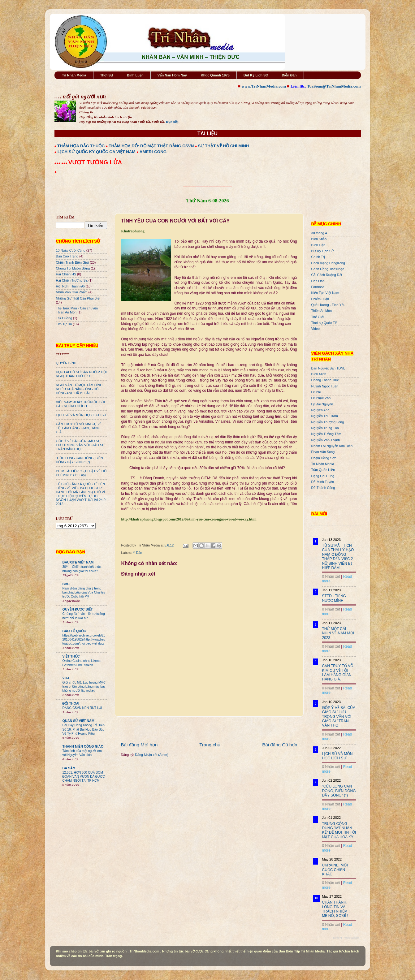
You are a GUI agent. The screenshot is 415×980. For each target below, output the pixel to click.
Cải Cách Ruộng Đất (327, 275)
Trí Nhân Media (74, 75)
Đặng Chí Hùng (323, 476)
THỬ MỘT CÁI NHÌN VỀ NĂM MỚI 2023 (338, 633)
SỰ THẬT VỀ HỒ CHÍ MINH (224, 146)
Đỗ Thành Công (323, 488)
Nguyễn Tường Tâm (326, 434)
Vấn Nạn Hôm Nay (172, 75)
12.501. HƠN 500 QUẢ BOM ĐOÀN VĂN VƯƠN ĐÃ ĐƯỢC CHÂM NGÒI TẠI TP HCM (84, 777)
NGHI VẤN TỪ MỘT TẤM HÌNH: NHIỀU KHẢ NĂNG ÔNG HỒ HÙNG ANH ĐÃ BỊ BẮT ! (80, 389)
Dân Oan (318, 281)
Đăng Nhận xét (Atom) (151, 755)
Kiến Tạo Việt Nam (325, 293)
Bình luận (318, 245)
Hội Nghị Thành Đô (70, 286)
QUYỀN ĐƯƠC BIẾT (78, 609)
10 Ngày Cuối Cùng (71, 250)
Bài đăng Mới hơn (139, 745)
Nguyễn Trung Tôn (325, 428)
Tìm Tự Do (64, 324)
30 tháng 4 (319, 233)
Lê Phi (316, 392)
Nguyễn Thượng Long (328, 422)
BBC (66, 584)
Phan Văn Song (323, 452)
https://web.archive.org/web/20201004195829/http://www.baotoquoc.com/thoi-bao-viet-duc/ (84, 640)
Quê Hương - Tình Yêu (328, 305)
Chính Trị (318, 257)
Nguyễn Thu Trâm (325, 416)
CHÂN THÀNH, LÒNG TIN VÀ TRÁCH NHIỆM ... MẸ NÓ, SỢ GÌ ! (337, 909)
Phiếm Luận (320, 299)
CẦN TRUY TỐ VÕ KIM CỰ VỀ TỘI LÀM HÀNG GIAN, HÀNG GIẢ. (79, 428)
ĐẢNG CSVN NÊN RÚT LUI (82, 708)
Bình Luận (135, 75)
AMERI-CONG (153, 152)
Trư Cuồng (64, 318)
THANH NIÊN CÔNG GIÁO (83, 746)
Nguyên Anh (320, 410)
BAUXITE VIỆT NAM (78, 562)
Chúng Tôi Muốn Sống (73, 268)
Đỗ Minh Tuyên (323, 482)
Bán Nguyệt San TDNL (328, 368)
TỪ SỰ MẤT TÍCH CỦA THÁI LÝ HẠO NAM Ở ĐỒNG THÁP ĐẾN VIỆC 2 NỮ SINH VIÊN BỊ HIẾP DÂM (338, 557)
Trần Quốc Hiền (323, 470)
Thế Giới (318, 317)
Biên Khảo (319, 239)
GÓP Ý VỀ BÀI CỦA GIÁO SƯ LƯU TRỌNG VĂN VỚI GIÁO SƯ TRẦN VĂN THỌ (80, 445)
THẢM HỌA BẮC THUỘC (81, 146)
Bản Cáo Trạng (67, 256)
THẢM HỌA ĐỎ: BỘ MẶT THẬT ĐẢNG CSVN (151, 146)
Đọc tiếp (172, 122)
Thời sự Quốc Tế (324, 323)
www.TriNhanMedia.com (264, 86)
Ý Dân (137, 553)
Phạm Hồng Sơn (324, 458)
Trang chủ (210, 745)
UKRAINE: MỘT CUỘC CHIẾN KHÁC (335, 870)
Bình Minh (319, 374)
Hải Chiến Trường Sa (72, 280)
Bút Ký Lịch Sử (256, 75)
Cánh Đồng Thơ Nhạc (328, 269)
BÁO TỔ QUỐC (74, 631)
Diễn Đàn (289, 75)
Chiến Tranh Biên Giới (73, 262)
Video (316, 329)
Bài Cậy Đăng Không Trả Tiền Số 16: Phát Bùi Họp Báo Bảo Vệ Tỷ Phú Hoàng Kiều (84, 729)
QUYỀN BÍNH (66, 363)
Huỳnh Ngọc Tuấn (325, 386)
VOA (66, 678)
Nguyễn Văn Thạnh (326, 440)
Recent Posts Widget (346, 938)
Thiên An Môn (322, 311)
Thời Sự (107, 75)
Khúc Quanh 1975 (215, 75)
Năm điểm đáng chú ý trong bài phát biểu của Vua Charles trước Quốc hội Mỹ (84, 593)
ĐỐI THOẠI (71, 703)
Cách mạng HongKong (328, 263)
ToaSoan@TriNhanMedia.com (334, 86)
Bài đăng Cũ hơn (280, 745)
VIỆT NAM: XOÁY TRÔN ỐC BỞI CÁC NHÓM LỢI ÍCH (81, 404)
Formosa (318, 287)
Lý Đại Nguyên (322, 404)
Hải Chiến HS (66, 274)
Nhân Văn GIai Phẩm (72, 292)
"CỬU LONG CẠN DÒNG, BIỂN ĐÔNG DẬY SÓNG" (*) (80, 460)
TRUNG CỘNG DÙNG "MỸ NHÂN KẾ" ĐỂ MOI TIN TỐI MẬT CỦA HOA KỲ (339, 830)
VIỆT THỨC (71, 656)
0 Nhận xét (331, 576)
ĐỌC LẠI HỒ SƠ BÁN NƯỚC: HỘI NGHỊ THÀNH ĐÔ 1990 (81, 374)
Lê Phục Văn (321, 398)
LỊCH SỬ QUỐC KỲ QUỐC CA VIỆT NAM (97, 152)
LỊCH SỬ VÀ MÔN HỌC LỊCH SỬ (81, 415)
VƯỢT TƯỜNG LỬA (95, 162)
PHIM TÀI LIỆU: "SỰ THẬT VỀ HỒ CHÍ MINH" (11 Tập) (81, 473)
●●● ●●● (61, 163)
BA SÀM (69, 768)
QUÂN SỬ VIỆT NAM (78, 721)
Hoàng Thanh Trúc (325, 380)
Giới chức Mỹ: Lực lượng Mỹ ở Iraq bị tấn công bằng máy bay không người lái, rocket (84, 687)
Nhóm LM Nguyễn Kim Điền (332, 446)
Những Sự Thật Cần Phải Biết (78, 298)
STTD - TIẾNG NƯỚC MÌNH (334, 598)
